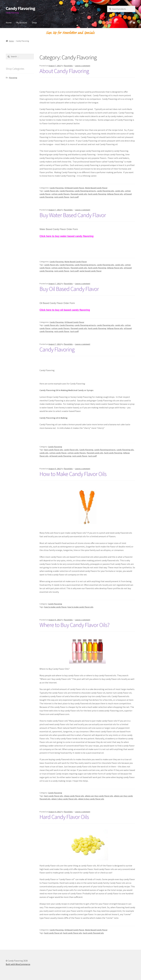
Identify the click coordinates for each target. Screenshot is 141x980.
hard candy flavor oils (72, 933)
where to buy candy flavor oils (91, 799)
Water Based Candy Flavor (96, 188)
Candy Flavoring (20, 8)
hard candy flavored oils (93, 933)
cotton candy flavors (60, 194)
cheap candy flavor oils (74, 796)
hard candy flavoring (97, 194)
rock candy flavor (62, 197)
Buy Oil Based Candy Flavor (69, 289)
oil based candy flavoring (60, 456)
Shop (34, 23)
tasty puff (74, 197)
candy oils (119, 191)
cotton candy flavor (58, 453)
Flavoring (13, 78)
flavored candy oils (79, 194)
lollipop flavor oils (115, 194)
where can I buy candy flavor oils (99, 796)
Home (9, 23)
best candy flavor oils (54, 450)
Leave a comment (83, 66)
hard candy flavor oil (53, 933)
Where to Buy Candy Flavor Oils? (74, 625)
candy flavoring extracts (85, 191)
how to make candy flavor (55, 607)
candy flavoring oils (105, 191)
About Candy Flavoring (64, 71)
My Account (22, 23)
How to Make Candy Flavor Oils (73, 474)
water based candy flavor (91, 271)
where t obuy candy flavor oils (64, 799)
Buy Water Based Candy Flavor (73, 215)
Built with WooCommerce (18, 964)
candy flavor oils (51, 191)
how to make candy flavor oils (80, 607)
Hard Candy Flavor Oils (64, 817)
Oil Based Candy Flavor (74, 188)
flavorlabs (68, 66)
